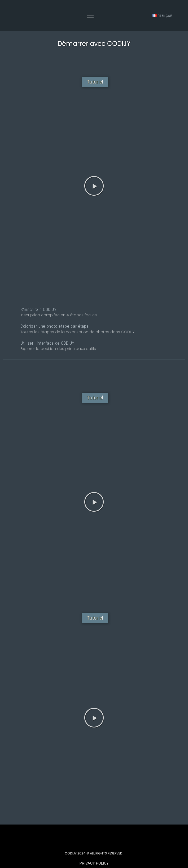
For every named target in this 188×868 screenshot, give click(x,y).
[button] (95, 82)
